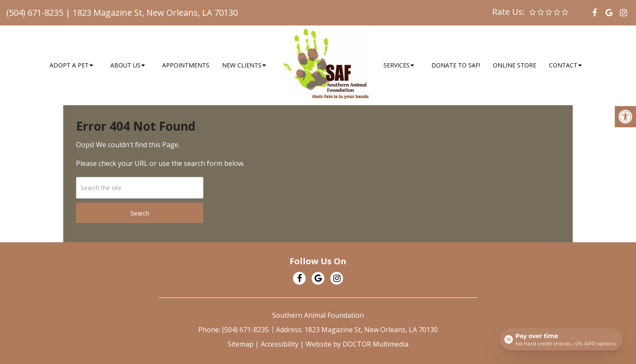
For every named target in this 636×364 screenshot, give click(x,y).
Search (140, 213)
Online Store (515, 65)
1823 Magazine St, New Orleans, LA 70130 (155, 13)
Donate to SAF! (456, 65)
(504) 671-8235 (35, 13)
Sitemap (241, 344)
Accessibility (280, 344)
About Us (125, 65)
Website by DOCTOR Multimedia (357, 344)
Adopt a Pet (69, 65)
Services (397, 65)
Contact (563, 65)
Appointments (186, 65)
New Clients (242, 65)
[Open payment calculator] (561, 339)
